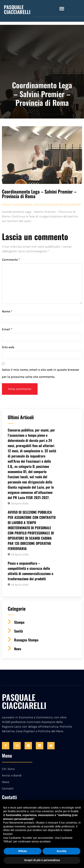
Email (7, 329)
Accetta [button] (61, 851)
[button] (62, 4)
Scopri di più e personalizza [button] (42, 860)
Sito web (8, 347)
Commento (11, 260)
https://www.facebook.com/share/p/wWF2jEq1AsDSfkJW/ (42, 204)
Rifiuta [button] (23, 851)
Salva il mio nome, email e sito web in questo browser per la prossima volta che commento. (41, 373)
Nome (7, 311)
